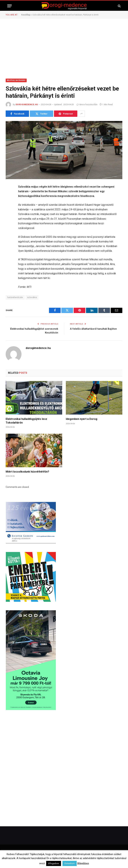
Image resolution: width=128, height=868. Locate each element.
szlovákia (32, 297)
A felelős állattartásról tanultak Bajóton (93, 329)
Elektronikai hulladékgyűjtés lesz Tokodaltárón (26, 421)
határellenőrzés (15, 297)
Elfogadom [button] (54, 863)
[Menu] (9, 6)
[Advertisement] (64, 48)
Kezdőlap (26, 15)
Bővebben (83, 863)
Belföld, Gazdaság (16, 80)
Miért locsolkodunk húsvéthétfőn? (27, 472)
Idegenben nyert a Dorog (82, 419)
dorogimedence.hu (27, 105)
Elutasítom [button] (70, 863)
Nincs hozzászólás (87, 105)
